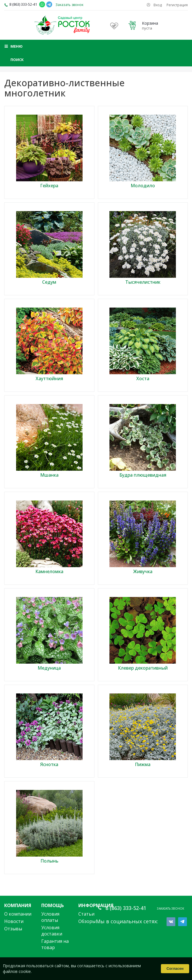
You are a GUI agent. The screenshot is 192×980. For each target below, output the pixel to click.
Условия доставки (52, 931)
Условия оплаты (50, 917)
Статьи (86, 914)
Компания (18, 905)
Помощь (53, 905)
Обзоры (87, 921)
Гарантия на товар (55, 944)
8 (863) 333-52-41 (23, 4)
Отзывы (13, 929)
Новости (14, 921)
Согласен (175, 969)
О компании (18, 914)
